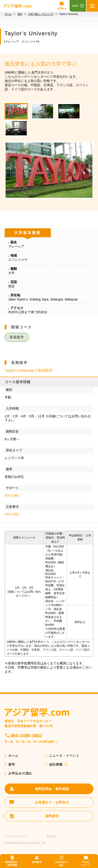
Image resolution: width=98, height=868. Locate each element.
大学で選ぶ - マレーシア (41, 14)
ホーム (8, 14)
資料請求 (37, 862)
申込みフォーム (86, 864)
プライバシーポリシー (17, 836)
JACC (75, 6)
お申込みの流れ (61, 864)
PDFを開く (13, 496)
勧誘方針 (52, 836)
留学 (20, 14)
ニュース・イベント (64, 756)
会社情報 (56, 764)
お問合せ (62, 8)
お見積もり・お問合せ (52, 802)
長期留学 (17, 337)
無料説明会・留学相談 (12, 864)
